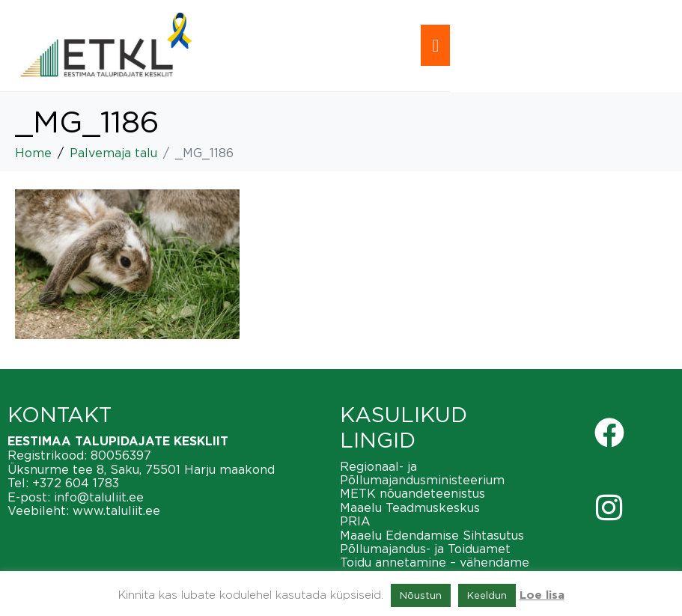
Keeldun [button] (487, 595)
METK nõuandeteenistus (412, 493)
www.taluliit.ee (116, 510)
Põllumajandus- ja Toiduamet (425, 549)
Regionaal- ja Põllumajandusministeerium (422, 473)
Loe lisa (542, 595)
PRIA (355, 521)
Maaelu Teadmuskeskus (410, 507)
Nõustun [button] (421, 595)
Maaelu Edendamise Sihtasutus (432, 535)
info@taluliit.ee (99, 497)
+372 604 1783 (76, 483)
